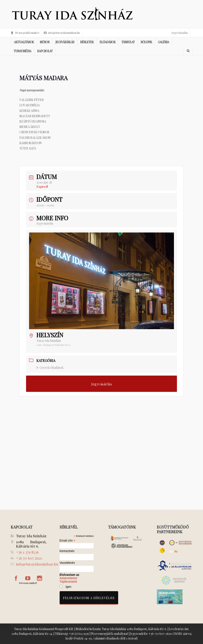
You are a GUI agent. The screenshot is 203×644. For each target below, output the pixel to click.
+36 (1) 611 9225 (79, 634)
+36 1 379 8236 (27, 552)
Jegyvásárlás (180, 33)
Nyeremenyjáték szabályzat (110, 634)
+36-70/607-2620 (160, 634)
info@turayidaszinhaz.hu (62, 33)
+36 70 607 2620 (29, 558)
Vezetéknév (67, 563)
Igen (68, 587)
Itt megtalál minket (25, 33)
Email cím (68, 540)
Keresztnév (67, 551)
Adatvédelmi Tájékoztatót (68, 580)
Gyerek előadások (50, 368)
